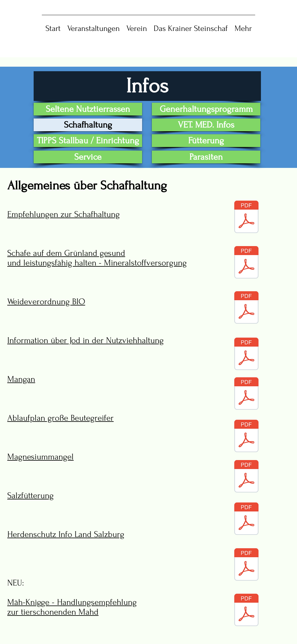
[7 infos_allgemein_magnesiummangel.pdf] (246, 477)
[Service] (88, 157)
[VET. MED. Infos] (206, 125)
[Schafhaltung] (88, 125)
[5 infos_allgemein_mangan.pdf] (246, 394)
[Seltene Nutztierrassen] (88, 109)
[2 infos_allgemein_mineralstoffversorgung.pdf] (246, 263)
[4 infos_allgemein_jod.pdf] (246, 355)
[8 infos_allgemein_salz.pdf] (246, 519)
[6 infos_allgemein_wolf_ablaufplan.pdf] (246, 437)
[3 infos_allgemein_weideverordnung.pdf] (246, 308)
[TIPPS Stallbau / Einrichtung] (88, 141)
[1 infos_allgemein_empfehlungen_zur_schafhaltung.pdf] (246, 218)
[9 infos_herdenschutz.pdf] (246, 565)
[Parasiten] (206, 157)
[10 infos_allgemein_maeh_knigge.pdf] (246, 611)
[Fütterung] (206, 141)
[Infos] (147, 86)
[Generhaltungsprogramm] (206, 109)
